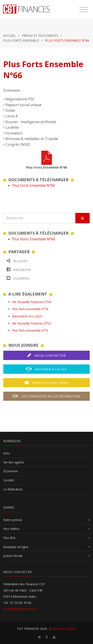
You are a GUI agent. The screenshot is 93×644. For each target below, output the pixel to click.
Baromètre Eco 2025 (27, 316)
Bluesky (17, 261)
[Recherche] (39, 218)
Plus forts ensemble (21, 40)
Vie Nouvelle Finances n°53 (31, 323)
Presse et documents (40, 36)
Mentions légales (64, 629)
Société (9, 480)
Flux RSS (9, 538)
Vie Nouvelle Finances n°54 (31, 302)
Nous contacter (47, 355)
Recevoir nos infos (47, 383)
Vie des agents (14, 462)
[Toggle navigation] (84, 10)
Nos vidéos (11, 529)
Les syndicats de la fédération (46, 396)
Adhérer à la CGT (46, 369)
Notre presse (13, 520)
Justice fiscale (13, 556)
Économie (10, 471)
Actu (7, 453)
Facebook (19, 269)
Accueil (10, 36)
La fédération (13, 489)
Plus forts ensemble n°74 (30, 309)
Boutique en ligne (16, 547)
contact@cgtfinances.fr (20, 609)
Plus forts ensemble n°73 (30, 330)
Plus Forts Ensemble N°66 (34, 185)
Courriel (18, 278)
